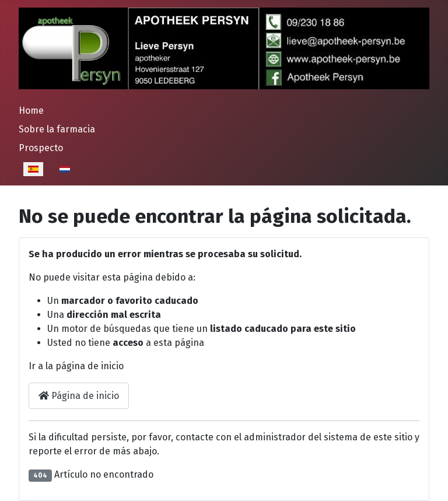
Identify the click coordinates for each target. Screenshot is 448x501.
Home (31, 111)
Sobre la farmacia (57, 129)
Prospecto (41, 148)
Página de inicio (79, 396)
